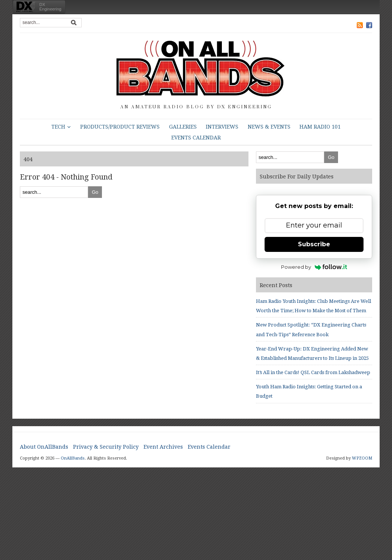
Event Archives (163, 447)
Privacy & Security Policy (106, 447)
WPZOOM (362, 458)
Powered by (314, 267)
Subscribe (314, 244)
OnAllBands (73, 458)
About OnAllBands (44, 447)
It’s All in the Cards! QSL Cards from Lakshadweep (313, 372)
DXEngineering (50, 7)
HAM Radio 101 (320, 127)
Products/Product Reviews (120, 127)
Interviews (222, 127)
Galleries (183, 127)
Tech (58, 127)
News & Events (269, 127)
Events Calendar (196, 138)
